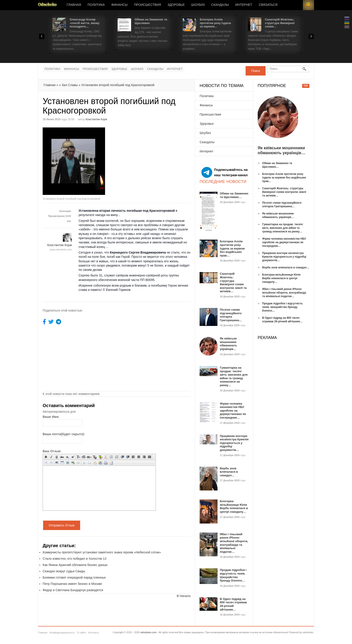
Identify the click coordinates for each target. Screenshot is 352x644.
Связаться (268, 5)
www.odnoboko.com (61, 250)
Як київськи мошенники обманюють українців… (228, 344)
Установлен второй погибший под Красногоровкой (118, 85)
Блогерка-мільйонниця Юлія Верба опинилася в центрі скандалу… (234, 506)
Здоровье (176, 5)
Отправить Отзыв (62, 525)
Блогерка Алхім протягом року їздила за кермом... (215, 23)
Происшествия (147, 5)
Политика (96, 5)
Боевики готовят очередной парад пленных (74, 577)
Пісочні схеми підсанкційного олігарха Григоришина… (231, 315)
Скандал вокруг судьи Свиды (64, 571)
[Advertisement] (154, 159)
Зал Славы (70, 85)
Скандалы (220, 5)
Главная (74, 5)
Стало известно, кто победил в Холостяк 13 (75, 559)
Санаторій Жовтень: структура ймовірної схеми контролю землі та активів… (233, 282)
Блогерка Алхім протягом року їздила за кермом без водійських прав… (232, 248)
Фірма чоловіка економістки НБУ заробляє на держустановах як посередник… (233, 411)
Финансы (119, 5)
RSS (308, 5)
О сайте (81, 633)
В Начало (184, 596)
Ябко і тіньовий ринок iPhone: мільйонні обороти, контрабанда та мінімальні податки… (234, 543)
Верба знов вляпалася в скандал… (229, 472)
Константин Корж (96, 119)
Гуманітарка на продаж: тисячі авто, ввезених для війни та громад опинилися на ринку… (234, 376)
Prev (42, 36)
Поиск (256, 71)
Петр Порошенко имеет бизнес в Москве (72, 584)
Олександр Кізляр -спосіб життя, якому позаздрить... (85, 23)
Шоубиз (198, 5)
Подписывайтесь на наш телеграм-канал (224, 172)
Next (311, 36)
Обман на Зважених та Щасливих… (234, 195)
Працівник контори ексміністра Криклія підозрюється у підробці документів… (234, 443)
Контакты (94, 633)
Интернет (244, 5)
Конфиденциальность (62, 633)
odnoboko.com (148, 632)
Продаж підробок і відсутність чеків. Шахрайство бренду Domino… (233, 575)
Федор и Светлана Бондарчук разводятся (73, 590)
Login (297, 5)
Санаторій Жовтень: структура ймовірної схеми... (280, 23)
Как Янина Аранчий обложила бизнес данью (75, 565)
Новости (47, 5)
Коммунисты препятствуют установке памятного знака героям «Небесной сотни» (102, 552)
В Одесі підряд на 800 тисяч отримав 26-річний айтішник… (233, 604)
